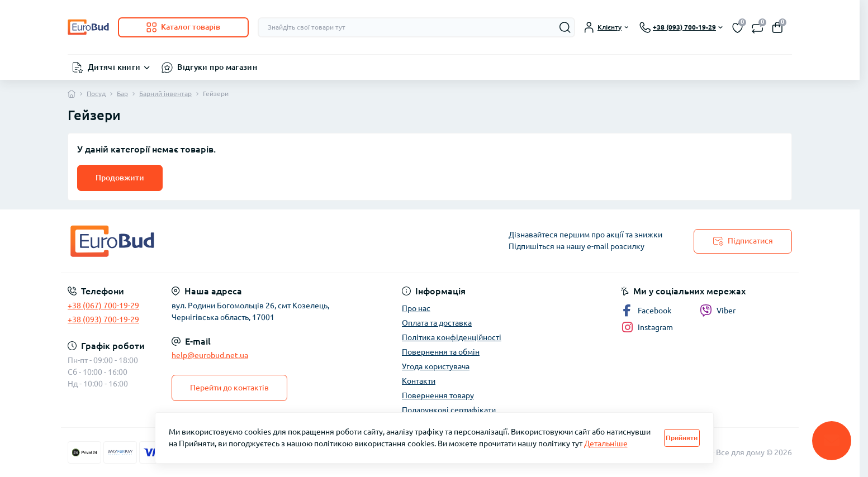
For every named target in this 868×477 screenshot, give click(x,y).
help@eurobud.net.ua (210, 355)
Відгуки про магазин (217, 67)
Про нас (416, 308)
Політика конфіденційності (452, 337)
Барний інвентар (165, 94)
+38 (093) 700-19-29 (103, 319)
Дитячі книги (114, 67)
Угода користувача (436, 366)
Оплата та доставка (437, 323)
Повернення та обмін (441, 352)
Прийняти (682, 438)
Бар (122, 94)
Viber (718, 311)
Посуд (96, 94)
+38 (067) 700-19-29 (103, 306)
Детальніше (606, 443)
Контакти (419, 381)
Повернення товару (438, 395)
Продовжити (120, 178)
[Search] (565, 27)
